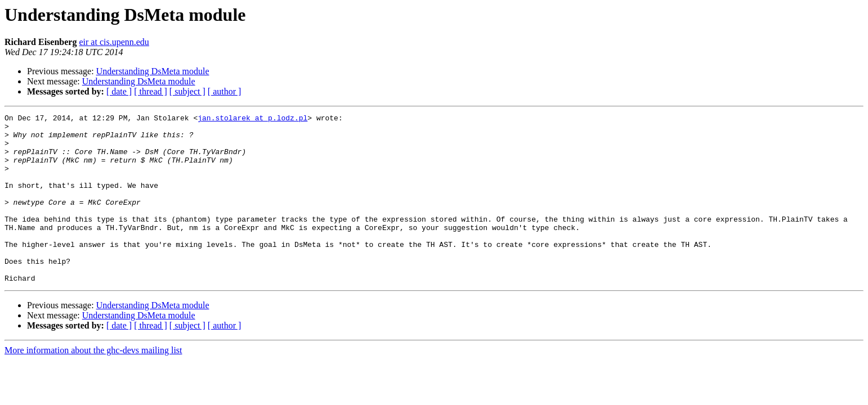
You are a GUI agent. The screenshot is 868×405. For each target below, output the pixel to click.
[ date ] (119, 91)
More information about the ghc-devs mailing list (93, 384)
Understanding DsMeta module (153, 71)
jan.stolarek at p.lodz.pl (252, 119)
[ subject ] (187, 91)
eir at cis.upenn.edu (114, 42)
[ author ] (225, 91)
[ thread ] (151, 91)
